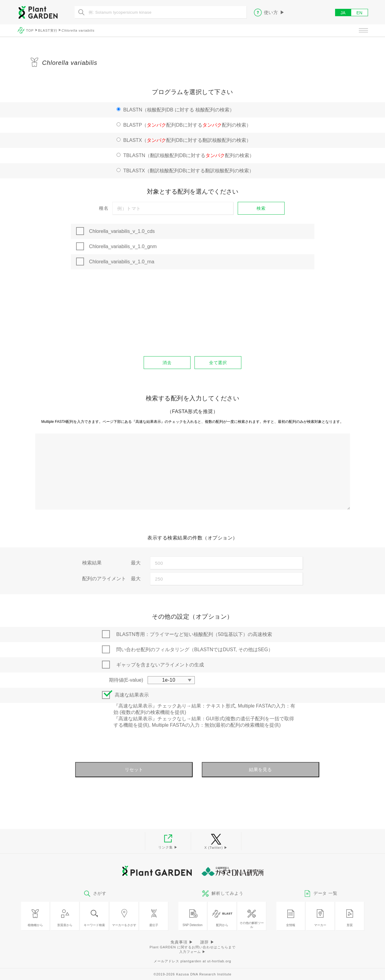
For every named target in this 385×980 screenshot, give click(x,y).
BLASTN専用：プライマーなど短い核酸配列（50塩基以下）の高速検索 (194, 634)
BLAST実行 (48, 30)
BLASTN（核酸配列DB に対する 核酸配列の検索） (179, 110)
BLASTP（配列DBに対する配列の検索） (187, 125)
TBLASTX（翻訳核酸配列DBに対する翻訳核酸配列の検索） (189, 171)
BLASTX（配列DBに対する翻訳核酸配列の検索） (187, 140)
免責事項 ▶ (182, 942)
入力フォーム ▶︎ (193, 952)
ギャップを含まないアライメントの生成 (160, 665)
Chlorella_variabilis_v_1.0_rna (122, 262)
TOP (31, 30)
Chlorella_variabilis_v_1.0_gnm (123, 246)
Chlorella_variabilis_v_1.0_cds (122, 231)
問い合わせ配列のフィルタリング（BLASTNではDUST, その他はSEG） (195, 650)
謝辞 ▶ (207, 942)
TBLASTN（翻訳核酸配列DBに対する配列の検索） (189, 155)
